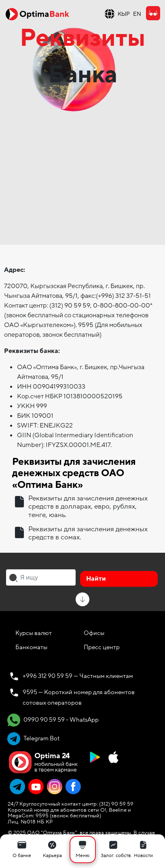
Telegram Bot (33, 739)
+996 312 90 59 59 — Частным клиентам (78, 676)
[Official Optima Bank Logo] (37, 14)
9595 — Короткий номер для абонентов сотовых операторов (79, 697)
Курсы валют (34, 633)
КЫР (124, 14)
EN (137, 14)
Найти (96, 579)
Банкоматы (31, 647)
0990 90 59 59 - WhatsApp (53, 720)
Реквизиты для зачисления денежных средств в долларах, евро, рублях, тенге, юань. (88, 507)
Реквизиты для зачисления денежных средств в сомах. (88, 533)
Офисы (94, 633)
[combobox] (41, 577)
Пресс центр (102, 647)
